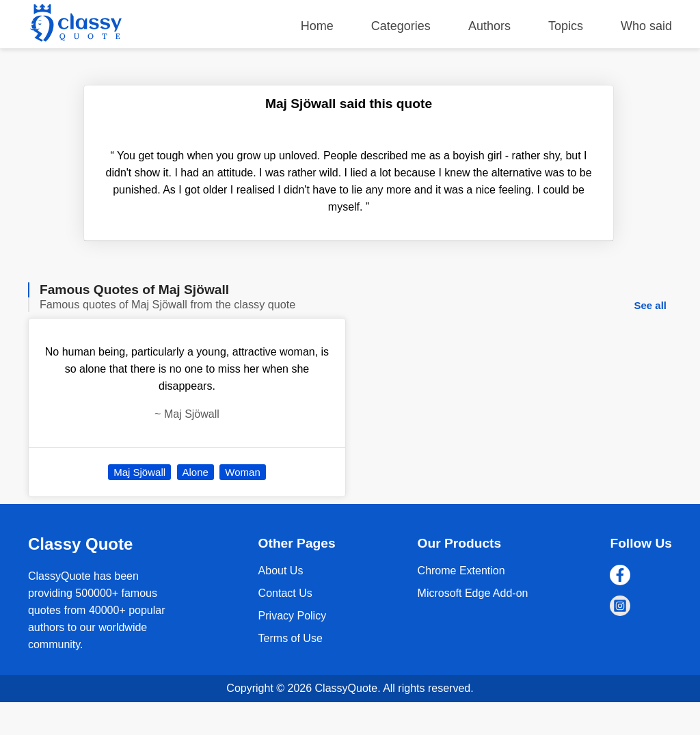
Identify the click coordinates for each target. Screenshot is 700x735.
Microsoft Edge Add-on (473, 593)
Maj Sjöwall (139, 472)
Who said (646, 26)
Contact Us (285, 593)
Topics (566, 26)
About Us (281, 571)
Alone (196, 472)
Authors (489, 26)
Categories (401, 26)
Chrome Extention (461, 571)
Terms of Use (291, 638)
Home (317, 26)
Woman (242, 472)
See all (650, 305)
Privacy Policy (293, 616)
